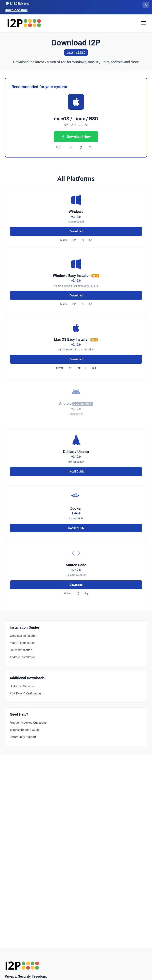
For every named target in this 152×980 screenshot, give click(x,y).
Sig (90, 147)
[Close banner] (146, 5)
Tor (70, 147)
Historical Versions (22, 686)
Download (76, 231)
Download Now (76, 137)
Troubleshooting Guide (25, 730)
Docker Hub (76, 528)
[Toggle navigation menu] (143, 23)
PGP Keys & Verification (25, 693)
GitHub (68, 593)
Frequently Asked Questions (28, 723)
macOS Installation (22, 643)
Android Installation (23, 657)
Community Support (23, 737)
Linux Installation (21, 650)
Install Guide (76, 472)
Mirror (64, 240)
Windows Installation (23, 636)
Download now (16, 10)
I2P (58, 147)
